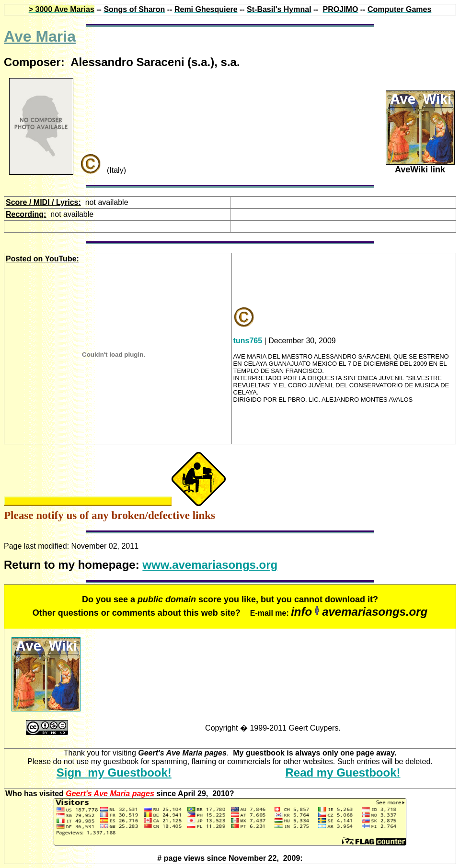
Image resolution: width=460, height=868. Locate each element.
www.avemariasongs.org (210, 565)
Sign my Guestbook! (114, 772)
